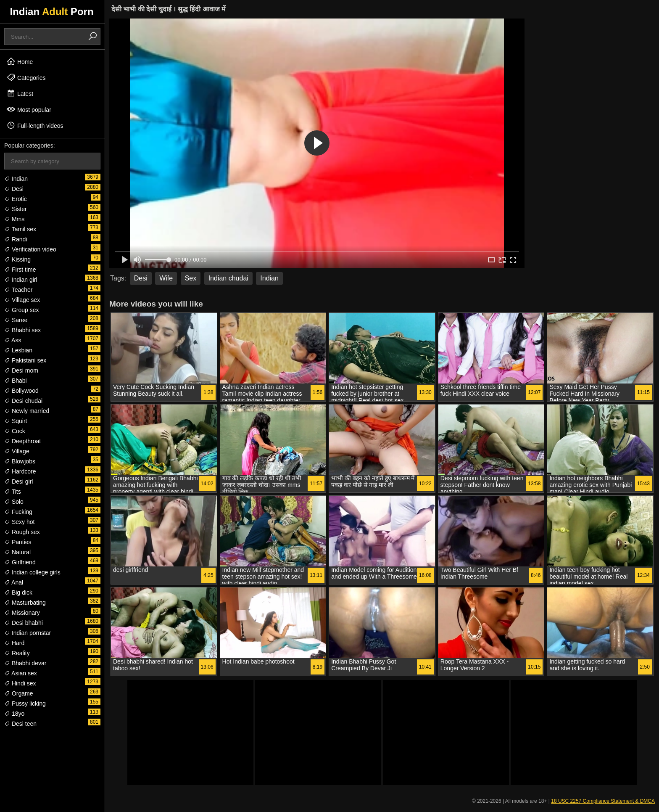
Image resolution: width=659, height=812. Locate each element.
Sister (16, 209)
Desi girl (18, 481)
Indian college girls (32, 572)
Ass (13, 340)
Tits (13, 492)
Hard (14, 643)
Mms (14, 219)
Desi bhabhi (24, 623)
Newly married (27, 411)
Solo (14, 502)
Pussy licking (25, 704)
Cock (15, 431)
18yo (14, 714)
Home (20, 61)
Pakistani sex (25, 360)
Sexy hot (19, 522)
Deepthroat (22, 441)
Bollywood (21, 391)
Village (17, 451)
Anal (14, 582)
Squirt (16, 421)
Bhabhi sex (22, 330)
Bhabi (16, 381)
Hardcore (20, 471)
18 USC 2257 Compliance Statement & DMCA (603, 801)
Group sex (21, 310)
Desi (14, 189)
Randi (16, 239)
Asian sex (21, 673)
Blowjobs (20, 461)
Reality (17, 653)
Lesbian (18, 350)
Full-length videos (35, 125)
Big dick (18, 592)
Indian (16, 179)
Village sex (22, 300)
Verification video (30, 249)
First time (20, 270)
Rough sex (22, 532)
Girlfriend (20, 562)
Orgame (18, 693)
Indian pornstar (28, 633)
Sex (191, 278)
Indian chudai (228, 278)
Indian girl (21, 280)
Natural (17, 552)
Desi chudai (23, 401)
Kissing (17, 259)
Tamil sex (20, 229)
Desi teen (20, 724)
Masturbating (25, 603)
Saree (16, 320)
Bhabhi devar (25, 663)
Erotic (16, 199)
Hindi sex (20, 683)
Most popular (29, 109)
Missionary (22, 613)
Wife (166, 278)
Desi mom (21, 370)
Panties (18, 542)
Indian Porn (51, 12)
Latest (20, 93)
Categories (26, 77)
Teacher (18, 290)
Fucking (18, 512)
